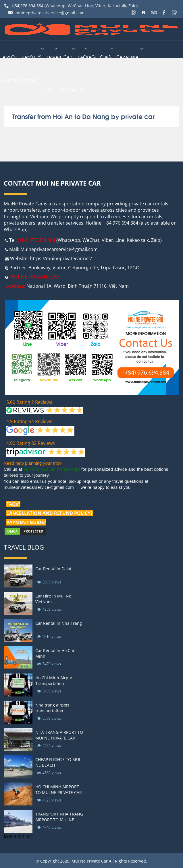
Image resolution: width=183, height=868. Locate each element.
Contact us (72, 90)
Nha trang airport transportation (52, 708)
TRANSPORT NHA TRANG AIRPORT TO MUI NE (59, 817)
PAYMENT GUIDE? (26, 522)
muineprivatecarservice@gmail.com (50, 13)
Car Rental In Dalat (53, 569)
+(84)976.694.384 (27, 6)
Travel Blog (24, 547)
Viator (59, 268)
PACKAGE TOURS (94, 57)
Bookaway (39, 268)
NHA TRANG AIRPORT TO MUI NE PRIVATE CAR (59, 735)
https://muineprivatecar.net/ (61, 258)
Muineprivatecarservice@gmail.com (59, 249)
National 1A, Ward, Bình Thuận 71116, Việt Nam (78, 286)
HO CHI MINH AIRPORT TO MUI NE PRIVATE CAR (59, 790)
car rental (128, 57)
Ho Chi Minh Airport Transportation (55, 681)
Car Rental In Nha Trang (59, 623)
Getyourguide (83, 268)
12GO (133, 268)
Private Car (59, 57)
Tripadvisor (113, 268)
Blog (49, 90)
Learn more (18, 836)
